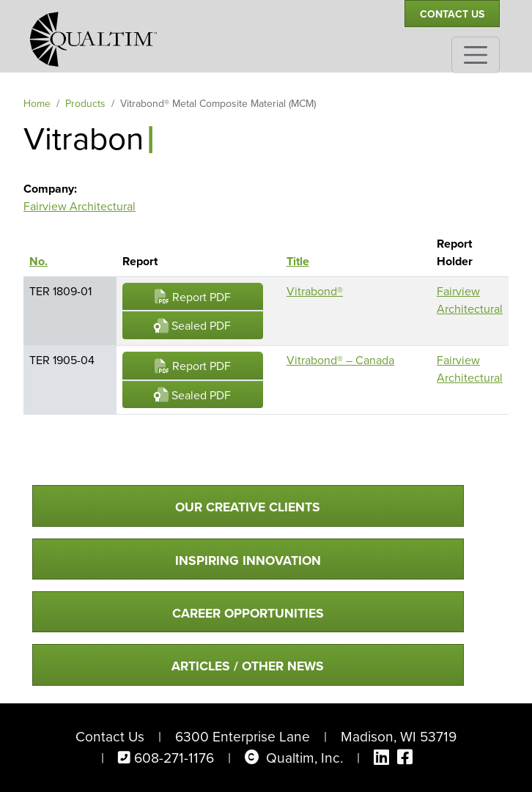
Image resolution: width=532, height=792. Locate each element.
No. (45, 261)
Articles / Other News (248, 666)
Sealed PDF (192, 326)
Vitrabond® (315, 291)
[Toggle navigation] (476, 55)
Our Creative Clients (248, 507)
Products (85, 104)
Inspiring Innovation (248, 560)
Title (298, 261)
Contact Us (452, 14)
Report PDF (193, 297)
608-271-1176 (174, 758)
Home (37, 104)
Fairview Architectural (80, 206)
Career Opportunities (248, 613)
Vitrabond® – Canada (340, 360)
